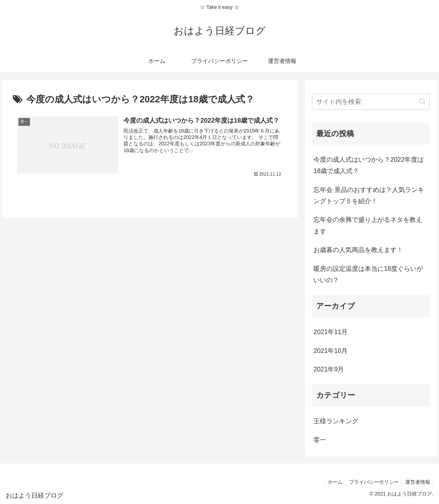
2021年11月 (330, 332)
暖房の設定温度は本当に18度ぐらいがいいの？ (368, 274)
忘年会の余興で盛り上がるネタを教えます (368, 225)
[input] (371, 102)
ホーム (332, 482)
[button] (422, 101)
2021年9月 (329, 369)
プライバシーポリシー (372, 482)
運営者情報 (417, 482)
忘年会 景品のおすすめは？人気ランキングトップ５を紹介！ (369, 195)
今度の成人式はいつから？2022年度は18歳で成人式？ (369, 165)
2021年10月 (330, 351)
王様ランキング (336, 421)
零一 (320, 440)
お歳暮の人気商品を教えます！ (358, 250)
